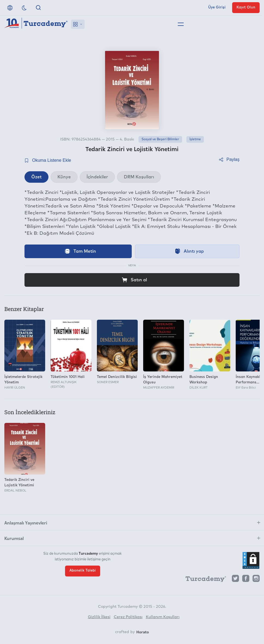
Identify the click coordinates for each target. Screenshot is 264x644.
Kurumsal (14, 538)
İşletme (195, 139)
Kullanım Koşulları (163, 617)
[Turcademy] (203, 580)
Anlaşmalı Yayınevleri (26, 523)
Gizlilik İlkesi (99, 617)
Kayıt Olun (246, 7)
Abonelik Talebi (83, 571)
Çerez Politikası (128, 617)
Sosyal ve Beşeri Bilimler (160, 139)
